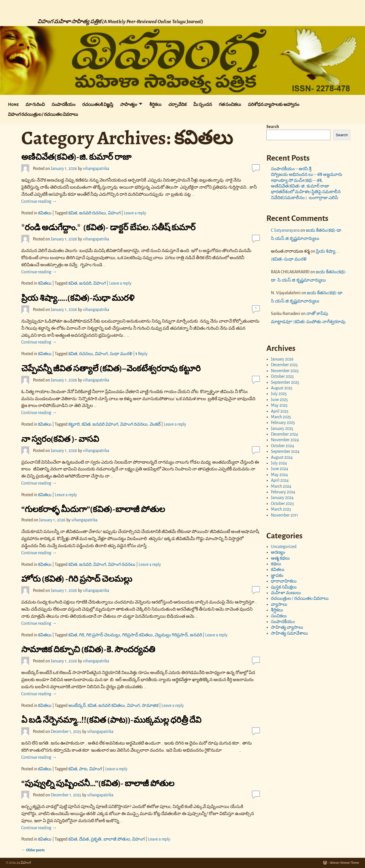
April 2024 (280, 480)
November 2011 (285, 515)
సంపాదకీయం (63, 104)
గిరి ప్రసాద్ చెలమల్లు (103, 635)
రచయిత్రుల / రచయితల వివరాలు (300, 598)
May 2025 (279, 405)
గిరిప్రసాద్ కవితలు (137, 635)
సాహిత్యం (128, 104)
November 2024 (285, 440)
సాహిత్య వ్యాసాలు (287, 627)
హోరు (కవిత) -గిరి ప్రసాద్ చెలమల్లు (77, 579)
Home (13, 104)
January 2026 (282, 359)
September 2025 (285, 382)
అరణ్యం (278, 552)
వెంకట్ (155, 424)
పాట (83, 769)
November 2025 (285, 371)
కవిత (73, 213)
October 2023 (282, 504)
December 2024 (285, 434)
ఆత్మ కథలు (280, 558)
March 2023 (281, 509)
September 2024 (285, 451)
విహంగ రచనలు (134, 424)
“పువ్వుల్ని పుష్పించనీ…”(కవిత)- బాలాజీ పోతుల (98, 783)
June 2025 (279, 400)
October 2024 (283, 446)
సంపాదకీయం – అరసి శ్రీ (291, 169)
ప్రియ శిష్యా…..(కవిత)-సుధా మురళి (78, 298)
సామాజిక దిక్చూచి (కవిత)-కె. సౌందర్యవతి (88, 649)
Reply (142, 354)
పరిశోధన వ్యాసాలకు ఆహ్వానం (274, 104)
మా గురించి (35, 104)
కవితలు (45, 213)
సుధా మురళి (121, 354)
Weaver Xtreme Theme (344, 863)
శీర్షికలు (155, 104)
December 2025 (284, 365)
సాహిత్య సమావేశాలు (289, 633)
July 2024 (279, 463)
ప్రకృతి (96, 839)
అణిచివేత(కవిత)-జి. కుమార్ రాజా (76, 157)
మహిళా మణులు (286, 593)
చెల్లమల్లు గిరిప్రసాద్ (171, 635)
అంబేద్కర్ (77, 705)
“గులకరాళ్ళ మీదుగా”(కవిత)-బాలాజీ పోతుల (93, 509)
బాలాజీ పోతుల (117, 839)
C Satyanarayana (285, 230)
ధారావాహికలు (284, 581)
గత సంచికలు (230, 104)
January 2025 (282, 428)
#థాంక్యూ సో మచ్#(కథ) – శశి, (297, 180)
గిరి (82, 635)
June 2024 (280, 469)
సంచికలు (279, 616)
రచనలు (86, 354)
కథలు (276, 564)
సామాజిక (150, 705)
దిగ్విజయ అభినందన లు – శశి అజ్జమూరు (307, 174)
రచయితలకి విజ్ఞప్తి (98, 104)
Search (273, 127)
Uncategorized (284, 547)
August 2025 (282, 388)
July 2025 (279, 394)
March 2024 (281, 486)
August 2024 (282, 457)
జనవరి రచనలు (93, 213)
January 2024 (282, 498)
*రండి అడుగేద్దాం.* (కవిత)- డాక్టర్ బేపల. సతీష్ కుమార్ (108, 227)
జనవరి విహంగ (105, 424)
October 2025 (282, 376)
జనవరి (85, 283)
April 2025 (280, 411)
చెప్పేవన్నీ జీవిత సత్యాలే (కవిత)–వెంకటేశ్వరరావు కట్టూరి (111, 368)
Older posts (33, 850)
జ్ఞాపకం (277, 575)
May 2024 (279, 475)
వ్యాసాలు (279, 604)
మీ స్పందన (203, 104)
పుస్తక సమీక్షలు (284, 587)
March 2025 (281, 417)
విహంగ (114, 213)
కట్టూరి (74, 424)
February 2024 (283, 492)
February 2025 (283, 423)
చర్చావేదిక (177, 104)
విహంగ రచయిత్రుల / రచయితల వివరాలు (43, 114)
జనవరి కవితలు (112, 705)
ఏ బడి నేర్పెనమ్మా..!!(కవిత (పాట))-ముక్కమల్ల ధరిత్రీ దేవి (111, 720)
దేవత (84, 839)
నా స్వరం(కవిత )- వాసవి (60, 439)
